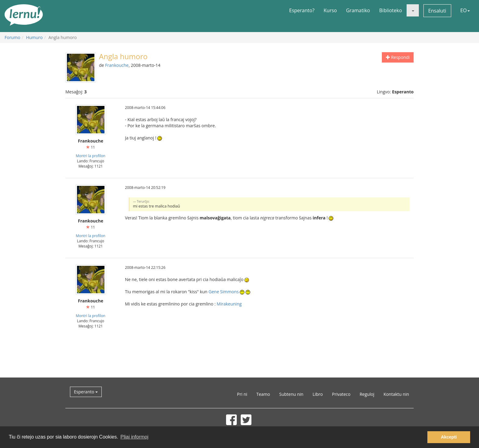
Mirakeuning (229, 304)
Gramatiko (358, 10)
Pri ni (242, 394)
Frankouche (117, 65)
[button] (413, 10)
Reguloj (367, 394)
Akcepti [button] (449, 437)
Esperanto (86, 392)
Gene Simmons (224, 292)
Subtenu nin (291, 394)
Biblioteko (391, 10)
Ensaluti (437, 11)
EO (465, 10)
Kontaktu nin (396, 394)
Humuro (34, 37)
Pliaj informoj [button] (134, 437)
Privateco (341, 394)
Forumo (12, 37)
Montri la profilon (91, 156)
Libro (318, 394)
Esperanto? (302, 10)
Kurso (330, 10)
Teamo (263, 394)
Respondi (398, 57)
